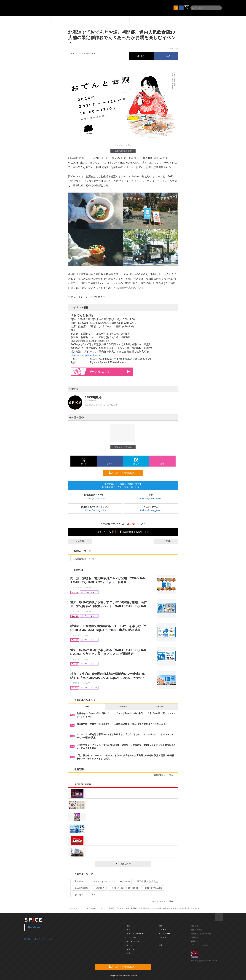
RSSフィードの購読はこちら (125, 473)
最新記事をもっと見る (165, 775)
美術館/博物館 (80, 888)
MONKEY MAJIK (152, 888)
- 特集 (160, 945)
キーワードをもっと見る (164, 901)
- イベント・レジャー (135, 934)
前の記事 (77, 541)
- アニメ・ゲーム (133, 941)
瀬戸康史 (99, 888)
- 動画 (160, 926)
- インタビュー (164, 934)
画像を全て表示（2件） (123, 151)
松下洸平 (78, 895)
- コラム (161, 941)
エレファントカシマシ (100, 881)
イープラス (74, 908)
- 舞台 (128, 930)
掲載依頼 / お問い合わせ (201, 934)
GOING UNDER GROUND (124, 888)
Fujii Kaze (123, 881)
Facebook (34, 927)
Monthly (160, 707)
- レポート (162, 937)
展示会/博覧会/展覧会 (146, 881)
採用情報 (195, 937)
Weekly (123, 707)
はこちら (110, 372)
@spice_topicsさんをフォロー (39, 939)
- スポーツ (130, 949)
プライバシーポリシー (200, 945)
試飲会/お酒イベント (83, 559)
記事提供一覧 (197, 930)
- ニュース (162, 930)
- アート (129, 945)
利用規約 (195, 941)
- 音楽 (128, 926)
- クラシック (131, 937)
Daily (86, 707)
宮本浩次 (78, 881)
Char (92, 895)
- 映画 (128, 953)
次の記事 (169, 541)
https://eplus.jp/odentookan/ (86, 355)
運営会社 (195, 926)
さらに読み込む (132, 864)
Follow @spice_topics (95, 499)
